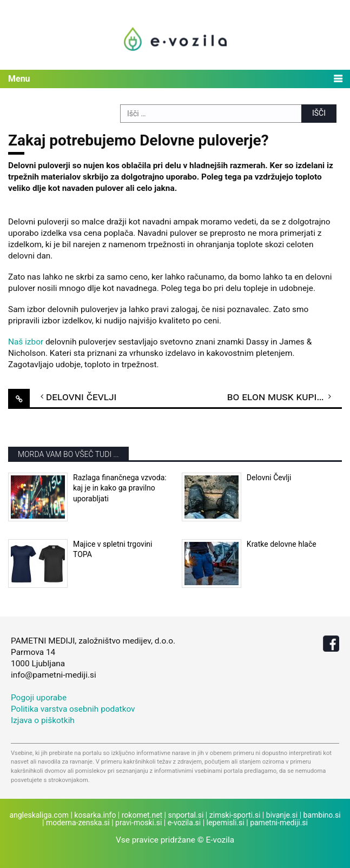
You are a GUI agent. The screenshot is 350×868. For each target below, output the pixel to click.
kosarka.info (95, 815)
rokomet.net (142, 815)
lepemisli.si (226, 823)
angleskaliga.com (39, 815)
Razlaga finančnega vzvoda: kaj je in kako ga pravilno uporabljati (120, 488)
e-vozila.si (184, 823)
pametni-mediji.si (279, 823)
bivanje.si (282, 815)
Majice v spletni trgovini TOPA (113, 549)
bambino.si (322, 815)
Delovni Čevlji (81, 396)
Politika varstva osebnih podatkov (73, 709)
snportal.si (186, 815)
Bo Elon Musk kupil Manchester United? (285, 396)
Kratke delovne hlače (282, 544)
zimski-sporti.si (235, 815)
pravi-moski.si (138, 823)
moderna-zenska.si (78, 823)
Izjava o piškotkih (43, 720)
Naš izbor (26, 342)
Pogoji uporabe (39, 698)
